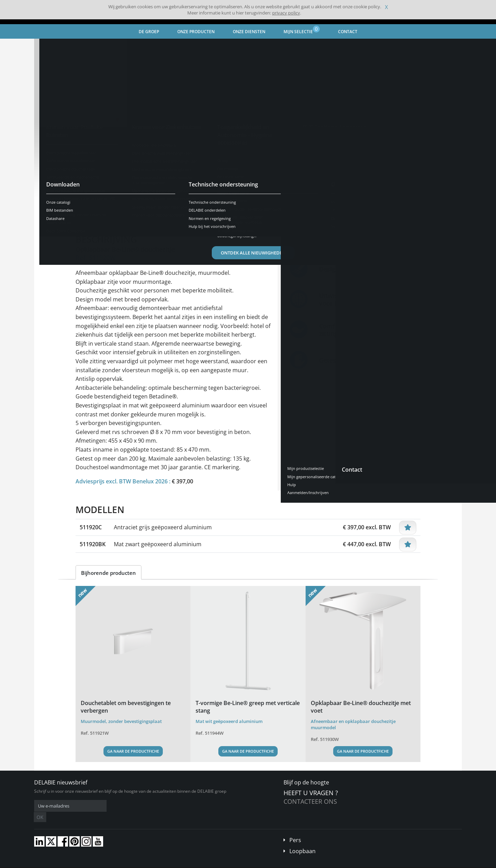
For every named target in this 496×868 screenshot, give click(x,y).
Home (49, 47)
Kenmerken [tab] (138, 215)
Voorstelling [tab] (96, 215)
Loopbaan (302, 841)
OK (143, 806)
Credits (183, 863)
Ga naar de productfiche (133, 751)
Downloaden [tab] (179, 215)
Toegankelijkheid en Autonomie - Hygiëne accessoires (157, 47)
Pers (295, 830)
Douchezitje (231, 47)
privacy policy (286, 13)
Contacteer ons (310, 801)
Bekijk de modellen (108, 193)
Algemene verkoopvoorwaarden (93, 863)
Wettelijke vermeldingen (149, 863)
